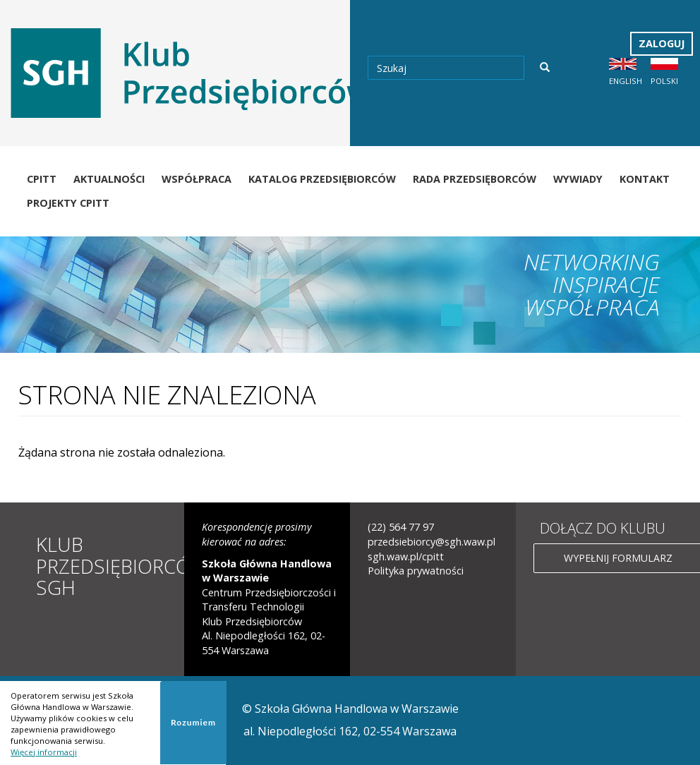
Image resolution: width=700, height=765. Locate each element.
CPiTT (42, 179)
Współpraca (197, 179)
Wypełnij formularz (618, 558)
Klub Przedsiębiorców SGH (122, 566)
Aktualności (109, 179)
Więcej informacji (44, 752)
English (626, 81)
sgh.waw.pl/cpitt (406, 556)
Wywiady (578, 179)
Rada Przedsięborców (475, 179)
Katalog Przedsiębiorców (322, 179)
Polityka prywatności (416, 571)
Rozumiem (193, 722)
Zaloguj (662, 43)
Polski (664, 81)
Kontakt (645, 179)
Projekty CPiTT (68, 203)
